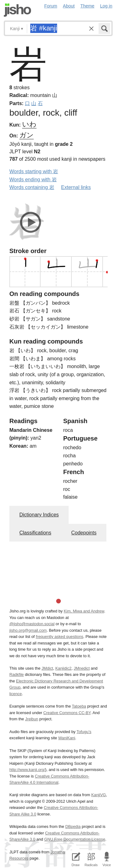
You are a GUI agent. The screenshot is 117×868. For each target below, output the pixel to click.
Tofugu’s (84, 732)
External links (76, 187)
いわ (29, 124)
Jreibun (32, 719)
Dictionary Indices (39, 515)
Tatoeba (79, 706)
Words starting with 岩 (34, 171)
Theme (88, 6)
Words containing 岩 (32, 187)
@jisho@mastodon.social (32, 624)
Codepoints (84, 533)
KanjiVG (98, 795)
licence (16, 694)
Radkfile (17, 674)
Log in (106, 6)
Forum (51, 6)
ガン (27, 135)
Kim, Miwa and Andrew (84, 611)
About (69, 6)
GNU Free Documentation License (75, 839)
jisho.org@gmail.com (28, 630)
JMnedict (82, 668)
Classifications (35, 533)
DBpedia (73, 826)
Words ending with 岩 (33, 180)
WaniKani (67, 738)
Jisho (17, 10)
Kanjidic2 (63, 668)
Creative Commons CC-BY (67, 713)
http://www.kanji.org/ (27, 770)
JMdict (47, 668)
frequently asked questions (60, 637)
